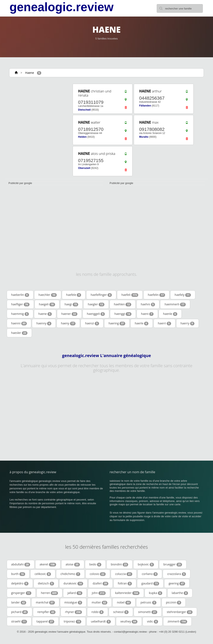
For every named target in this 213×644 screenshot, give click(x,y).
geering (177, 583)
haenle (170, 314)
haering (117, 323)
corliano (150, 574)
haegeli (47, 304)
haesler (19, 333)
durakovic (73, 583)
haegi (72, 304)
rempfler (46, 612)
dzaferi (101, 583)
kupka (156, 593)
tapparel (45, 621)
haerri (164, 323)
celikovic (43, 574)
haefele (74, 295)
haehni (148, 304)
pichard (20, 612)
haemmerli (175, 304)
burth (18, 574)
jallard (75, 593)
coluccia (124, 574)
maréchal (45, 602)
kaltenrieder (127, 593)
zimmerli (177, 621)
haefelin (156, 295)
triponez (73, 621)
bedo (95, 564)
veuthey (129, 621)
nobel (124, 602)
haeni (147, 314)
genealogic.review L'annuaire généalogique (107, 356)
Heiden (82, 137)
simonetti (148, 612)
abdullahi (21, 564)
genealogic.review (62, 7)
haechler (48, 295)
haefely (183, 295)
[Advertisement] (36, 109)
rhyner (73, 612)
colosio (98, 574)
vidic (153, 621)
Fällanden (145, 106)
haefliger (20, 304)
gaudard (150, 583)
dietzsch (46, 583)
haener (69, 314)
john (99, 593)
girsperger (21, 593)
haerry (188, 323)
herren (49, 593)
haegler (96, 304)
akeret (48, 564)
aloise (73, 564)
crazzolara (177, 574)
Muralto (144, 137)
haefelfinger (101, 295)
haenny (44, 323)
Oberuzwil (84, 168)
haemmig (20, 314)
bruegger (173, 564)
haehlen (123, 304)
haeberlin (20, 295)
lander (19, 602)
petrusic (149, 602)
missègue (73, 602)
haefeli (130, 295)
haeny (68, 323)
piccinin (174, 602)
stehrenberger (180, 612)
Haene (30, 73)
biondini (120, 564)
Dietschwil (84, 110)
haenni (19, 323)
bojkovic (146, 564)
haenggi (123, 314)
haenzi (92, 323)
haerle (142, 323)
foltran (125, 583)
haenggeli (96, 314)
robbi (98, 612)
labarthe (180, 593)
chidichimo (70, 574)
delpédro (20, 583)
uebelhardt (101, 621)
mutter (99, 602)
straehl (19, 621)
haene (45, 314)
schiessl (121, 612)
